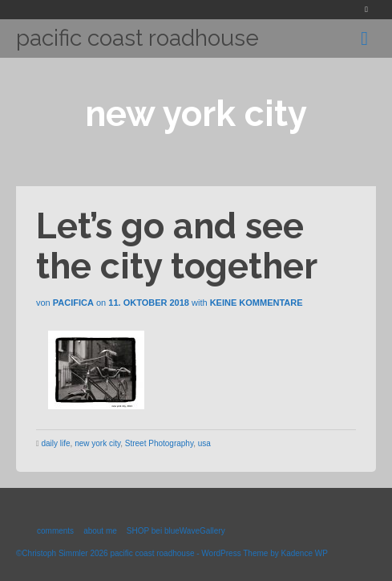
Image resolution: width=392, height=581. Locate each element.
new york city (97, 443)
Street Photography (159, 443)
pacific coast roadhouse (137, 38)
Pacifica (73, 303)
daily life (55, 443)
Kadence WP (304, 553)
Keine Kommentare (257, 303)
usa (204, 443)
